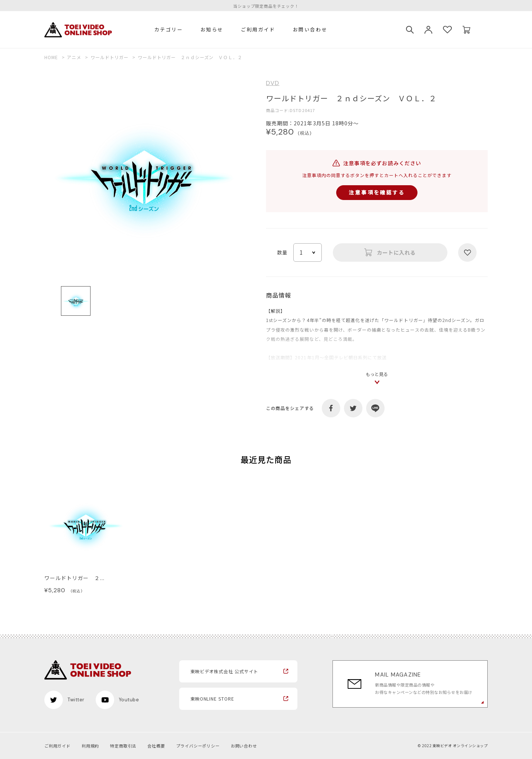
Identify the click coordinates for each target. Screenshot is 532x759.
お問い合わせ (310, 30)
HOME (51, 57)
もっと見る (377, 374)
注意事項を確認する (377, 192)
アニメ (74, 57)
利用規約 (90, 746)
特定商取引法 (123, 746)
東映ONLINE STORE (212, 699)
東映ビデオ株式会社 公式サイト (224, 671)
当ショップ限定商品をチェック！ (266, 6)
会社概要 (156, 746)
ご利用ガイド (258, 30)
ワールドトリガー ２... (74, 578)
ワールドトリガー (110, 57)
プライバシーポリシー (198, 746)
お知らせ (212, 30)
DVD (273, 83)
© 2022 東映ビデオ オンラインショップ (453, 746)
